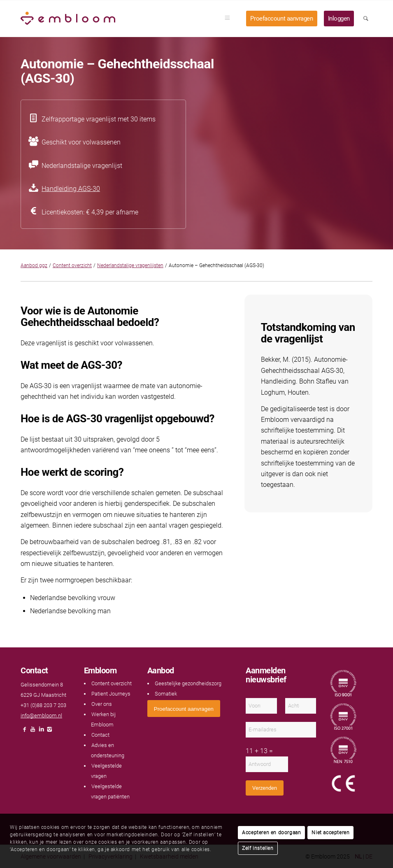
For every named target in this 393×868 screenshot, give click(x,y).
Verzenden (265, 788)
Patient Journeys (111, 694)
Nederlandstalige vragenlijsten (130, 265)
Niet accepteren (330, 833)
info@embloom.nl (41, 716)
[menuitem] (230, 19)
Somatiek (166, 694)
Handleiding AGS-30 (71, 189)
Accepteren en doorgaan (271, 833)
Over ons (102, 704)
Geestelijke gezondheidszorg (188, 683)
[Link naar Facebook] (25, 732)
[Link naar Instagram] (49, 732)
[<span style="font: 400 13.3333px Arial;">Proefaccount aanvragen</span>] (184, 709)
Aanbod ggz (34, 265)
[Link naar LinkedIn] (41, 732)
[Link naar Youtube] (33, 732)
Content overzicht (72, 265)
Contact (100, 735)
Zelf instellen (258, 848)
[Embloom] (68, 19)
